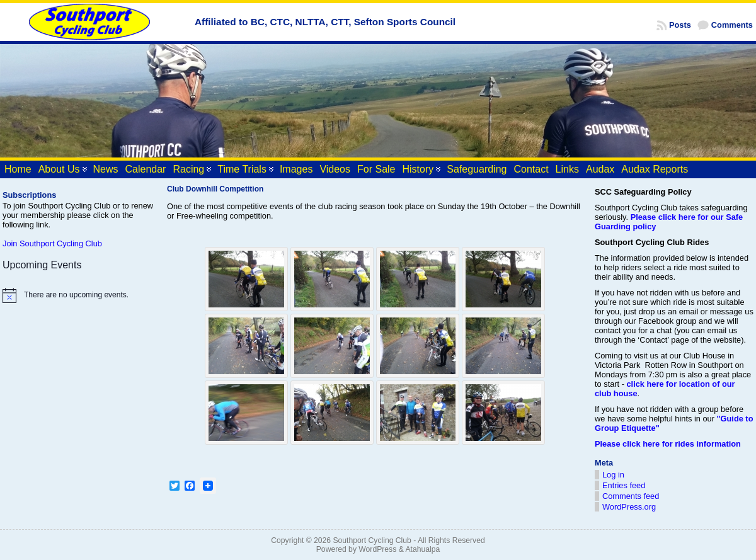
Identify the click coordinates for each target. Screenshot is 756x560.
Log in (613, 475)
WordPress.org (629, 507)
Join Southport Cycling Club (52, 243)
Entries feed (624, 485)
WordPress (377, 549)
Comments (732, 25)
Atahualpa (422, 549)
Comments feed (631, 496)
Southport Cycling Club (372, 540)
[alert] (79, 295)
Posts (680, 25)
